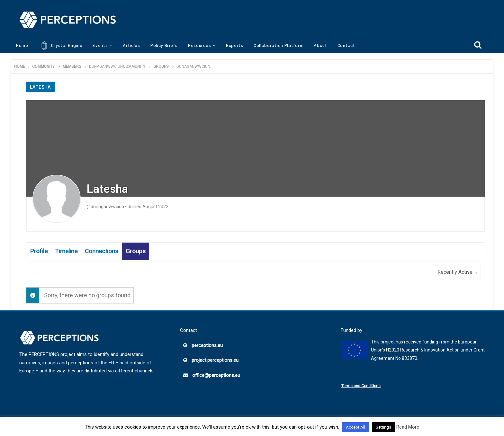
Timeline (66, 251)
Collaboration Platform (279, 45)
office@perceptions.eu (216, 375)
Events (100, 45)
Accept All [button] (355, 427)
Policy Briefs (164, 45)
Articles (131, 45)
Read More (408, 427)
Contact (346, 45)
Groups (136, 251)
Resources (199, 45)
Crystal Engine (61, 46)
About (320, 45)
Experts (235, 45)
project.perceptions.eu (215, 360)
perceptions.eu (207, 345)
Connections (102, 251)
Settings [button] (383, 427)
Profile (39, 251)
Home (22, 45)
